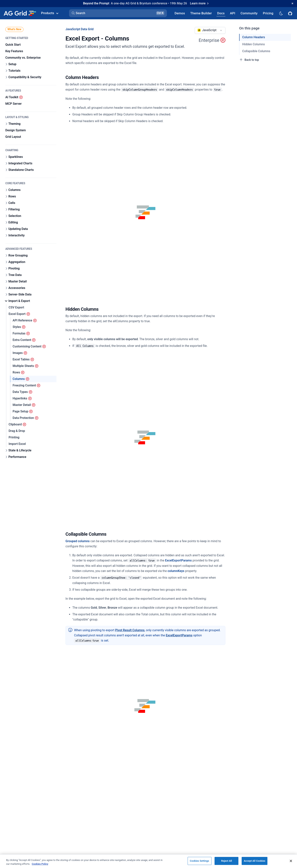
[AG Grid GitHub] (291, 13)
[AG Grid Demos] (180, 13)
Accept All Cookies (254, 861)
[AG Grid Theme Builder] (201, 13)
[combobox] (210, 30)
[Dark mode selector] (281, 13)
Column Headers (254, 37)
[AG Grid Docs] (221, 13)
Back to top (249, 60)
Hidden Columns (254, 44)
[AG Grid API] (233, 13)
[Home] (20, 13)
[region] (148, 861)
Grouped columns (78, 541)
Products (50, 13)
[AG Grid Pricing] (268, 13)
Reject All (227, 861)
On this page (249, 28)
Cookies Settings (200, 861)
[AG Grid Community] (249, 13)
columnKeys (176, 571)
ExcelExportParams (178, 560)
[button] (118, 13)
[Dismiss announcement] (292, 3)
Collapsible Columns (256, 51)
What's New (14, 29)
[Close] (291, 861)
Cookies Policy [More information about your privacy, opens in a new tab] (40, 864)
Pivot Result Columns (130, 630)
